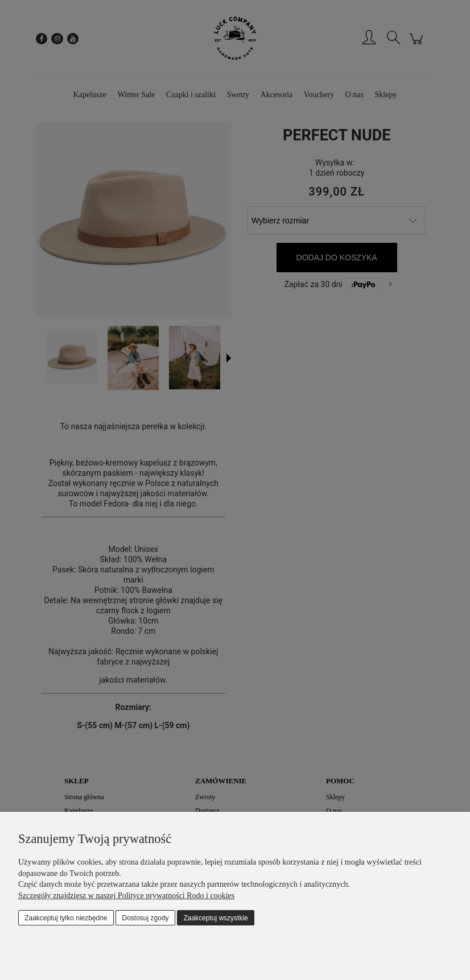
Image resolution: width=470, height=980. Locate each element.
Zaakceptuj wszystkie (215, 918)
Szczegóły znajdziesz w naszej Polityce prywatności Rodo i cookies (126, 896)
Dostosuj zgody (146, 918)
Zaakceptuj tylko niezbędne (66, 918)
